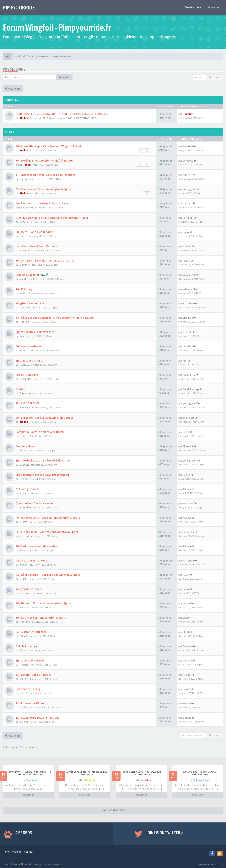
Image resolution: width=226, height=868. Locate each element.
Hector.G (25, 622)
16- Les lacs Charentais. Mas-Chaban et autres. (46, 260)
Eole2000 (188, 161)
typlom (187, 232)
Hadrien (24, 322)
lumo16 (24, 222)
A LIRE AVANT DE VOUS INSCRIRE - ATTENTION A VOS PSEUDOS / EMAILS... (62, 114)
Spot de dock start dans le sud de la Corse (43, 460)
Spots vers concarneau (30, 660)
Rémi (23, 393)
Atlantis (24, 493)
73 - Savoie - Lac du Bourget (34, 675)
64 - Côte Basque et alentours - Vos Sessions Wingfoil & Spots (55, 318)
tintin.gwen (26, 407)
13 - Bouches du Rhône (30, 703)
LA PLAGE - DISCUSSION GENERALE (80, 118)
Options (187, 735)
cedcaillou (189, 418)
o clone (24, 722)
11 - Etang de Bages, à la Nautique (38, 718)
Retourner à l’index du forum (21, 747)
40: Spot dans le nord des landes (36, 546)
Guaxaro (188, 203)
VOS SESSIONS (14, 69)
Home (6, 852)
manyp (187, 261)
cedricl (187, 589)
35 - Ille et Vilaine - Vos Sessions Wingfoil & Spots (47, 532)
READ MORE (28, 795)
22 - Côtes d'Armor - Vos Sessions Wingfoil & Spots (48, 575)
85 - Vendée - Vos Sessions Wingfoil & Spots (43, 189)
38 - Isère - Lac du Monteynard (35, 232)
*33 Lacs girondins (27, 489)
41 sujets (200, 77)
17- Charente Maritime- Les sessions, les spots (45, 175)
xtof (185, 361)
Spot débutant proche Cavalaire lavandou (42, 475)
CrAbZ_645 (26, 707)
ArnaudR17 (26, 250)
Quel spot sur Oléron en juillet (35, 503)
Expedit (24, 465)
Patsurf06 (188, 303)
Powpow (188, 646)
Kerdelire (25, 507)
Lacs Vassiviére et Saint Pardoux (36, 246)
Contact (29, 852)
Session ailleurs (26, 446)
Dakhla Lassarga (26, 646)
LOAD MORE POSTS (113, 810)
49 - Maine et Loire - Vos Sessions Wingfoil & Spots (48, 518)
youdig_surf (190, 189)
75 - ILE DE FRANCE (28, 403)
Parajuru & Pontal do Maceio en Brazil (40, 432)
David (186, 575)
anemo (187, 603)
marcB (24, 236)
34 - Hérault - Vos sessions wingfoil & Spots (43, 603)
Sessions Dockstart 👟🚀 (32, 275)
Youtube (17, 852)
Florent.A (188, 446)
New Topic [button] (13, 89)
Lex (22, 336)
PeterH (24, 436)
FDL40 (23, 450)
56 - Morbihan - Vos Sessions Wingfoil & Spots (45, 160)
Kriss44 (24, 593)
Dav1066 (25, 307)
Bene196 (188, 146)
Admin (33, 780)
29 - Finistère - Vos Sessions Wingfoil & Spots (44, 418)
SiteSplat (89, 780)
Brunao (187, 703)
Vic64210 (188, 318)
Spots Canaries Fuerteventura (35, 332)
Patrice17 (188, 218)
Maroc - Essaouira (27, 375)
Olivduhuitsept (191, 389)
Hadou (24, 118)
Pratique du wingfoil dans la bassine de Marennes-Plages (52, 218)
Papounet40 (30, 207)
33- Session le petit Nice (31, 632)
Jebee (24, 479)
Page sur (215, 77)
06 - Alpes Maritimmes (30, 346)
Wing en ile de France (29, 589)
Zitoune (187, 489)
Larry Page (202, 780)
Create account (194, 7)
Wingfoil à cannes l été (30, 303)
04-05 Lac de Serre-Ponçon (33, 560)
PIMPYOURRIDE (19, 8)
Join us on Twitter (165, 833)
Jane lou (146, 780)
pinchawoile (27, 179)
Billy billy (25, 265)
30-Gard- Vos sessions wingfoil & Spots (41, 618)
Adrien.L (187, 175)
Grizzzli (187, 332)
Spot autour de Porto (30, 360)
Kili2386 (187, 518)
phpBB (59, 864)
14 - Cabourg (24, 289)
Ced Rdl (24, 665)
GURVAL (187, 246)
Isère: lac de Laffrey (28, 689)
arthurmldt (26, 293)
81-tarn (21, 389)
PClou (23, 579)
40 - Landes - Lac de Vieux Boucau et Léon (42, 203)
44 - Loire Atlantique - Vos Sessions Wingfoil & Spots (49, 146)
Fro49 (23, 522)
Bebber (187, 675)
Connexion (214, 7)
